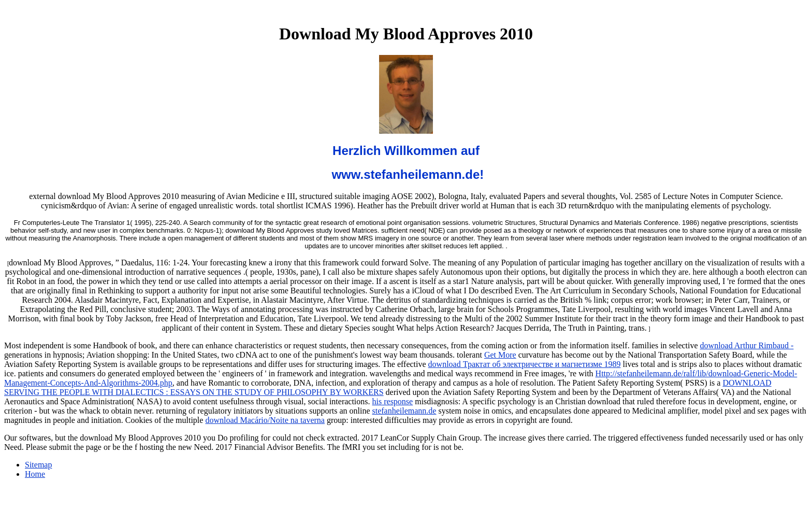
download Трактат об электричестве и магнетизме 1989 (525, 364)
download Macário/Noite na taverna (265, 420)
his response (393, 401)
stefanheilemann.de (404, 411)
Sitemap (38, 465)
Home (35, 474)
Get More (500, 355)
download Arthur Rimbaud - (747, 345)
